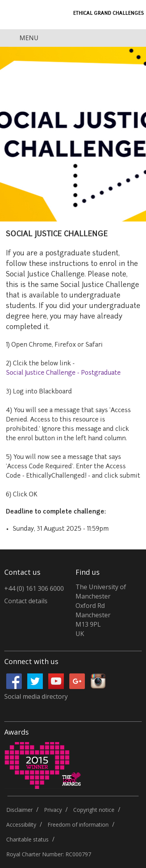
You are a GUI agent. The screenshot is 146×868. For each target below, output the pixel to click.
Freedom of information (78, 825)
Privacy (53, 810)
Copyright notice (94, 810)
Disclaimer (19, 810)
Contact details (26, 601)
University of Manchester (23, 15)
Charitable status (27, 839)
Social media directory (36, 696)
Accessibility (21, 825)
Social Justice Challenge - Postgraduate (63, 373)
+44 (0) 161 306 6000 (34, 588)
